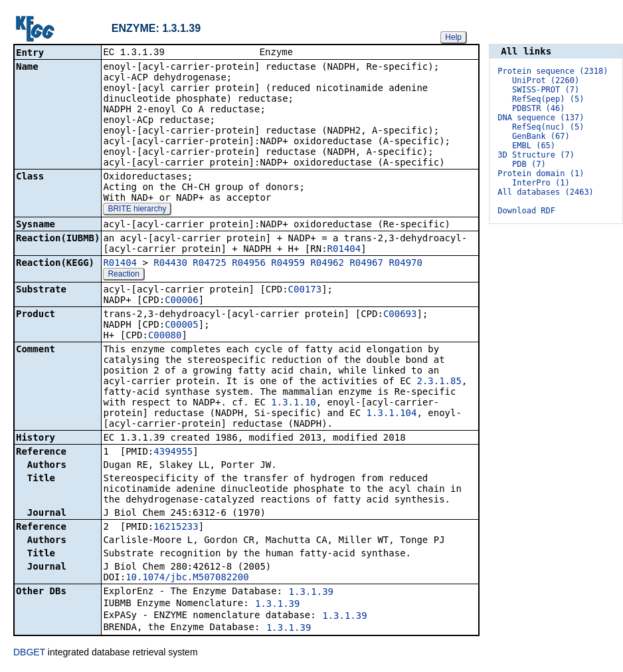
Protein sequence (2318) (553, 71)
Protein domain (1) (541, 173)
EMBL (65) (534, 146)
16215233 (176, 528)
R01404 (344, 250)
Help (453, 37)
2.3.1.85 (439, 382)
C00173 (305, 290)
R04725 (210, 264)
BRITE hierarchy (137, 210)
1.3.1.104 (392, 414)
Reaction (123, 275)
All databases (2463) (546, 192)
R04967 (366, 264)
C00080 (165, 336)
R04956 (249, 264)
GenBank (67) (541, 136)
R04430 (170, 264)
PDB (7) (529, 164)
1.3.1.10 (293, 403)
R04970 (405, 264)
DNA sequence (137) (541, 118)
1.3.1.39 (311, 593)
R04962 (327, 264)
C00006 (182, 301)
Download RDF (526, 211)
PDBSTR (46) (538, 108)
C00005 (182, 326)
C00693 (400, 315)
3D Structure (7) (536, 155)
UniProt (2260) (546, 80)
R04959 (288, 264)
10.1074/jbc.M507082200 (187, 578)
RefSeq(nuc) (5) (548, 127)
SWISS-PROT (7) (546, 90)
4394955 (173, 453)
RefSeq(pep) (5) (548, 99)
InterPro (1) (541, 183)
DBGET (29, 653)
